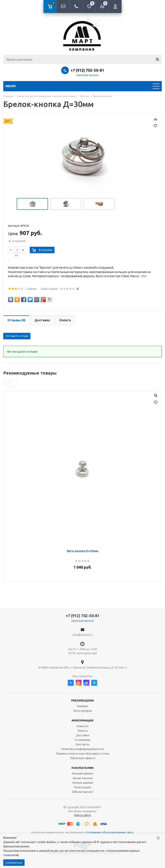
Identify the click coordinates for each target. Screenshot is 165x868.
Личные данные (83, 783)
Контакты (83, 744)
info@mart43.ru (82, 635)
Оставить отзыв (17, 336)
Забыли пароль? (83, 792)
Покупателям (82, 768)
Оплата (82, 731)
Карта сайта (82, 815)
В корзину (45, 250)
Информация (82, 720)
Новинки (82, 706)
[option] (82, 156)
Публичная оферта (83, 758)
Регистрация (82, 787)
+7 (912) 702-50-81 (87, 70)
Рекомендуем (82, 700)
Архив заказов (83, 778)
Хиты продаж (83, 711)
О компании (82, 740)
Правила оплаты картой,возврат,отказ (83, 753)
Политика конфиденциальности (82, 749)
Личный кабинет (83, 773)
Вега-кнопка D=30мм (83, 551)
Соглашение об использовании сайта (110, 832)
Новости (83, 726)
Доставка (83, 735)
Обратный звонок (87, 75)
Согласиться (14, 863)
